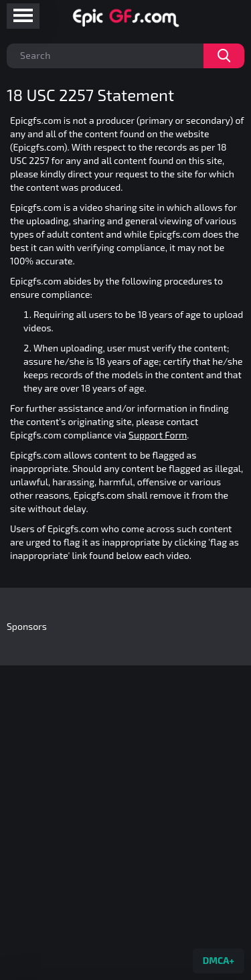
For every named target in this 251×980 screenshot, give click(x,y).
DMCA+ (219, 960)
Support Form (158, 435)
